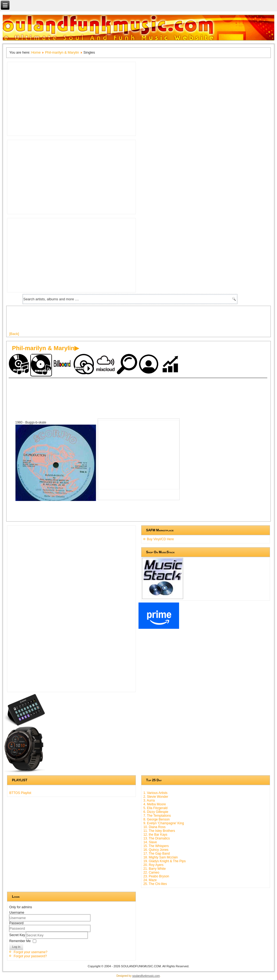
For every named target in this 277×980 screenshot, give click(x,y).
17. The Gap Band (157, 854)
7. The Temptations (157, 816)
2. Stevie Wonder (156, 797)
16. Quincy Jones (156, 850)
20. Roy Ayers (153, 865)
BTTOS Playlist (20, 793)
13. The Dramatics (157, 838)
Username (17, 913)
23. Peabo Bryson (156, 876)
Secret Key (18, 935)
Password (16, 923)
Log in (16, 947)
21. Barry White (155, 869)
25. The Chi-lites (155, 884)
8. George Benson (156, 819)
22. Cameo (151, 872)
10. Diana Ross (154, 827)
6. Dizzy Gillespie (156, 812)
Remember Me (20, 941)
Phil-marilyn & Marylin (62, 52)
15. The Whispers (156, 846)
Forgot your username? (30, 952)
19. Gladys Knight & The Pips (165, 861)
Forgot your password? (30, 956)
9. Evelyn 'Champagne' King (164, 823)
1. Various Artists (155, 793)
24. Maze (150, 880)
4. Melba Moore (155, 804)
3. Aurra (149, 800)
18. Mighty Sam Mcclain (161, 857)
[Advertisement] (108, 321)
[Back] (14, 334)
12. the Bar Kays (155, 835)
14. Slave (150, 842)
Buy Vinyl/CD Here (160, 539)
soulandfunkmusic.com (146, 976)
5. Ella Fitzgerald (155, 808)
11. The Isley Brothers (159, 831)
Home (36, 52)
